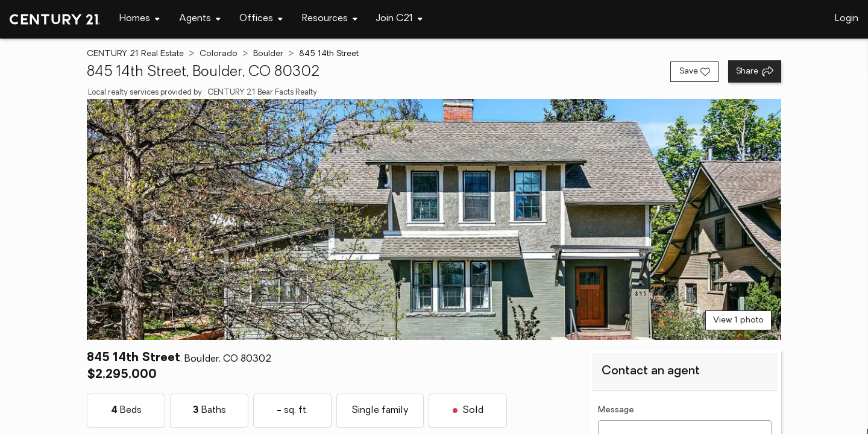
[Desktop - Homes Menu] (140, 19)
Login (847, 19)
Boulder (268, 54)
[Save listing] (694, 72)
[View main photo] (434, 219)
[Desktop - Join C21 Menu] (399, 19)
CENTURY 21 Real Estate (135, 54)
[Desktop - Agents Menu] (200, 19)
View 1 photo (738, 320)
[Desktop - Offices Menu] (261, 19)
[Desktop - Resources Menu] (330, 19)
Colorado (219, 54)
